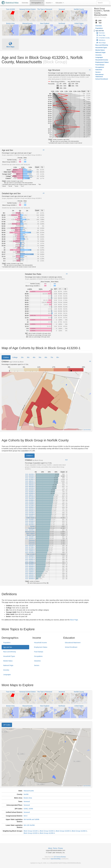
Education (60, 3)
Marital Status (8, 661)
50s (40, 357)
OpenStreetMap (56, 859)
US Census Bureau (60, 857)
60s (46, 357)
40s (34, 357)
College (15, 357)
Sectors (37, 665)
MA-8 (25, 816)
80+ (58, 357)
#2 (44, 150)
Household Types (9, 656)
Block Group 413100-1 (31, 831)
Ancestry (6, 670)
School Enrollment (71, 647)
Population (7, 643)
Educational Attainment (73, 643)
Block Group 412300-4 (47, 833)
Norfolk (26, 794)
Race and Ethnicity (10, 652)
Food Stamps (39, 652)
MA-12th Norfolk (29, 825)
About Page (74, 620)
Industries (37, 661)
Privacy (60, 848)
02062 (26, 809)
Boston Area (28, 798)
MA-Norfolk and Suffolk (31, 819)
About (50, 848)
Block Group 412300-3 (79, 831)
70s (52, 357)
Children (6, 357)
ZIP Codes (7, 725)
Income (49, 3)
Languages (7, 675)
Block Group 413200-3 (63, 831)
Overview (25, 3)
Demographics (37, 3)
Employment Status (41, 647)
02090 (31, 809)
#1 (90, 70)
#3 (44, 193)
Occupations (38, 656)
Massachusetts (29, 791)
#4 (67, 274)
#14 (66, 460)
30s (28, 357)
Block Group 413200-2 (47, 831)
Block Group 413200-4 (31, 833)
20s (22, 357)
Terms (55, 848)
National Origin (8, 665)
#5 (90, 361)
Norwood (27, 801)
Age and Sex (8, 647)
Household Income (40, 643)
